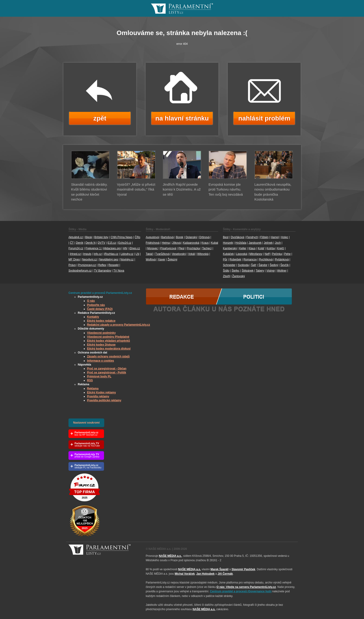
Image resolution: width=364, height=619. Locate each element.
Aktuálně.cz (76, 237)
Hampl (275, 237)
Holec (285, 237)
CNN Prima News (121, 237)
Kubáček (228, 254)
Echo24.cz (125, 243)
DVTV (101, 243)
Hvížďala (241, 243)
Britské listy (101, 237)
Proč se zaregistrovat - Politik (107, 373)
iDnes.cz (135, 248)
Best (226, 237)
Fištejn (264, 237)
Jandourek (255, 243)
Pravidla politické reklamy (104, 400)
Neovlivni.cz (89, 259)
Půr (225, 259)
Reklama (93, 389)
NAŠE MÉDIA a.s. (170, 556)
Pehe (287, 254)
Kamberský (230, 248)
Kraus (205, 243)
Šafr (253, 265)
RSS (90, 380)
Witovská (203, 254)
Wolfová (151, 259)
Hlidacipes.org (112, 248)
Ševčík (284, 265)
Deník (80, 243)
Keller (243, 248)
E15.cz (112, 243)
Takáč (149, 254)
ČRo (137, 237)
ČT (72, 243)
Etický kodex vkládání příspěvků (109, 341)
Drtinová (204, 237)
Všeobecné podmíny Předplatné (108, 337)
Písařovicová (168, 248)
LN (137, 254)
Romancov (250, 259)
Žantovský (239, 276)
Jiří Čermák (225, 574)
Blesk (89, 237)
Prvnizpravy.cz (87, 265)
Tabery (260, 271)
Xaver (162, 259)
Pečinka (277, 254)
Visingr (270, 271)
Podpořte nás (96, 305)
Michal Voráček (185, 574)
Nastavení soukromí (86, 423)
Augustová (152, 237)
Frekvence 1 (93, 248)
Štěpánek (248, 271)
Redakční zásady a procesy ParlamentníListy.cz (119, 325)
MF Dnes (74, 259)
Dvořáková (237, 237)
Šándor (263, 265)
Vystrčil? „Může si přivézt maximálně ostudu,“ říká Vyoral (136, 189)
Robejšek (235, 259)
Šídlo (226, 271)
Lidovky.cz (127, 254)
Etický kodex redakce (101, 321)
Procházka (193, 248)
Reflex (102, 265)
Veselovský (179, 254)
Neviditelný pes (109, 259)
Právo (72, 265)
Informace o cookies (101, 361)
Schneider (229, 265)
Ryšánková (282, 259)
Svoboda (243, 265)
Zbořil (226, 276)
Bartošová (167, 237)
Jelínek (268, 243)
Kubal (215, 243)
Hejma (166, 243)
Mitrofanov (256, 254)
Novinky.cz (127, 259)
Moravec (153, 248)
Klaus (252, 248)
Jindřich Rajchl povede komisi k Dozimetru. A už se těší (182, 189)
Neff (267, 254)
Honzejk (228, 243)
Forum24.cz (76, 248)
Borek (180, 237)
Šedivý (274, 265)
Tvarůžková (162, 254)
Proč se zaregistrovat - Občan (107, 369)
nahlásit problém (264, 118)
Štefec (235, 271)
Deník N (90, 243)
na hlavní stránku (182, 118)
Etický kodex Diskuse (101, 345)
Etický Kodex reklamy (101, 392)
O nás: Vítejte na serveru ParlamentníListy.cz (246, 587)
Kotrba (271, 248)
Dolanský (191, 237)
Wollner (282, 271)
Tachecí (207, 248)
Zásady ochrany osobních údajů (108, 356)
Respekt (114, 265)
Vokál (191, 254)
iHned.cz (75, 254)
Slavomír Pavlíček (243, 569)
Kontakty (93, 317)
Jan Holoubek (206, 574)
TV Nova (119, 271)
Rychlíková (266, 259)
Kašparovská (191, 243)
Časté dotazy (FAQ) (100, 309)
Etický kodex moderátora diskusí (109, 349)
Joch (278, 243)
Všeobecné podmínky (101, 333)
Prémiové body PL (99, 376)
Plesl (181, 248)
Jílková (176, 243)
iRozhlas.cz (111, 254)
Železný (172, 259)
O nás (91, 301)
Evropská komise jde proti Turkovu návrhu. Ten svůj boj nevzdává (226, 189)
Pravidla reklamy (98, 396)
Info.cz (98, 254)
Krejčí (281, 248)
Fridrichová (153, 243)
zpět (100, 118)
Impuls (87, 254)
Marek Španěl (219, 569)
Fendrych (252, 237)
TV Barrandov (103, 271)
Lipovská (242, 254)
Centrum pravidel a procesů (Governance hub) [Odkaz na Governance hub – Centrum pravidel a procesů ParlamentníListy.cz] (241, 591)
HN (125, 248)
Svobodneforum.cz (80, 271)
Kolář (261, 248)
